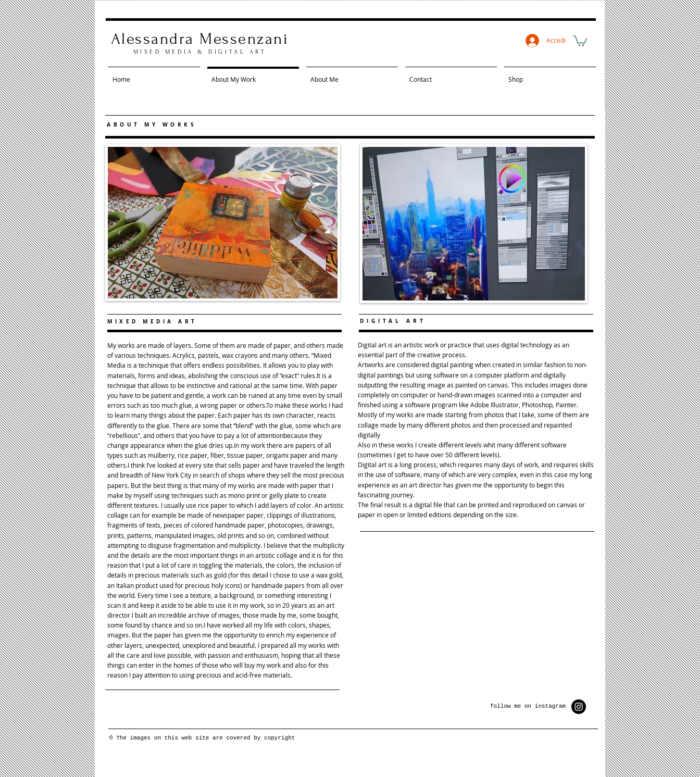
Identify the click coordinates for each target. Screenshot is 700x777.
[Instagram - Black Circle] (579, 707)
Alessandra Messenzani (200, 39)
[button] (580, 40)
